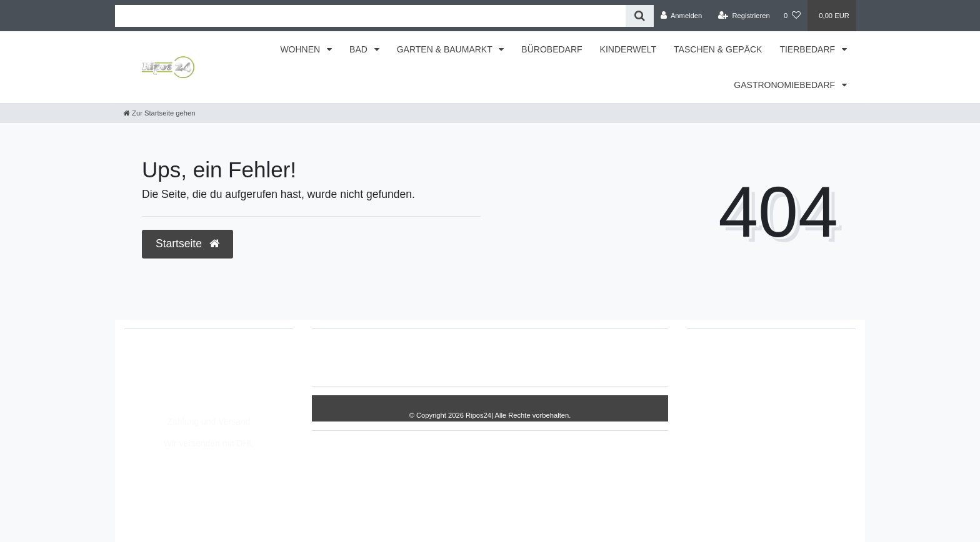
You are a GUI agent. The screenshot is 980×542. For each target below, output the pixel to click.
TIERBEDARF (808, 49)
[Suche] (640, 16)
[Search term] (370, 16)
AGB (582, 357)
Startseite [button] (187, 244)
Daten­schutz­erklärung (513, 357)
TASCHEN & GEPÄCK (718, 49)
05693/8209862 (168, 373)
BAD (360, 49)
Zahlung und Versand (208, 421)
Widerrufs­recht (363, 357)
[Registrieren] (744, 16)
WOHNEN (301, 49)
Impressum (431, 357)
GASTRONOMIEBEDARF (786, 85)
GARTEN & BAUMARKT (446, 49)
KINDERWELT (628, 49)
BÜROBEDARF (552, 49)
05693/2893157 (168, 360)
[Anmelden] (682, 16)
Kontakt (623, 357)
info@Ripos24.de (171, 387)
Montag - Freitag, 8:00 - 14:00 (195, 400)
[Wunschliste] (792, 16)
